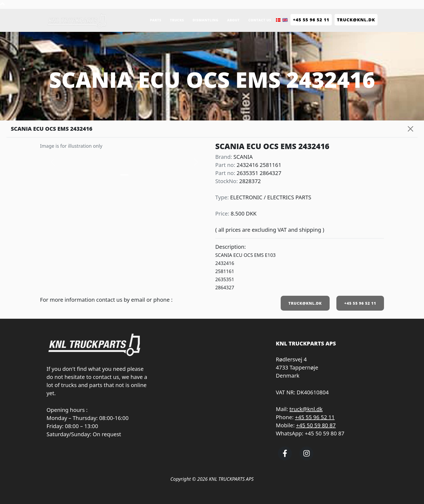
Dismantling (206, 20)
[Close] (410, 129)
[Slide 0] (124, 175)
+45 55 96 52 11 (360, 303)
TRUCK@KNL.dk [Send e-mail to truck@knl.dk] (356, 20)
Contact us (260, 20)
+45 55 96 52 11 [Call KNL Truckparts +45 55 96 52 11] (311, 20)
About (233, 20)
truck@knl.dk (306, 409)
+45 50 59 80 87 (316, 425)
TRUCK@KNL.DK (305, 303)
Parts (155, 20)
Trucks (177, 20)
